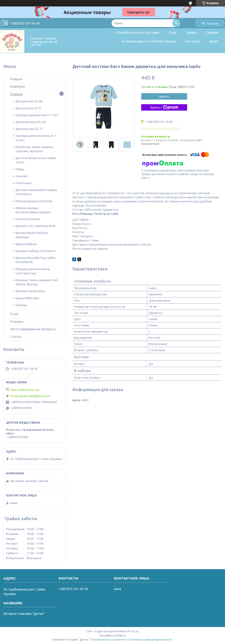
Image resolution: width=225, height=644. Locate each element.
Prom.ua (133, 631)
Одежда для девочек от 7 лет (37, 115)
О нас (173, 33)
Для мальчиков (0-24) (31, 122)
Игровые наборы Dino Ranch (35, 251)
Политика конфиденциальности (151, 640)
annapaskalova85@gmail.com (30, 396)
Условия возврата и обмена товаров (149, 41)
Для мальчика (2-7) (29, 129)
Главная (212, 33)
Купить (164, 96)
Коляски (21, 305)
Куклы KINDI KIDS (27, 298)
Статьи (16, 337)
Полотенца (24, 183)
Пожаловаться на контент (109, 640)
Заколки (21, 176)
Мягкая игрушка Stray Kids (34, 201)
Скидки (16, 79)
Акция (214, 41)
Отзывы (17, 321)
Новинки (17, 86)
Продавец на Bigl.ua (112, 635)
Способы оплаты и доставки (138, 33)
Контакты (193, 41)
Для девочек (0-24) (29, 101)
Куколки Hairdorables (30, 291)
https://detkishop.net (25, 390)
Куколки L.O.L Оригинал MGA (35, 226)
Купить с (164, 107)
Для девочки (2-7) (28, 108)
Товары (192, 33)
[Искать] (176, 23)
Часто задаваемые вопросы (33, 329)
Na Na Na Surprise (28, 219)
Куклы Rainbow (26, 244)
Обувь (20, 169)
